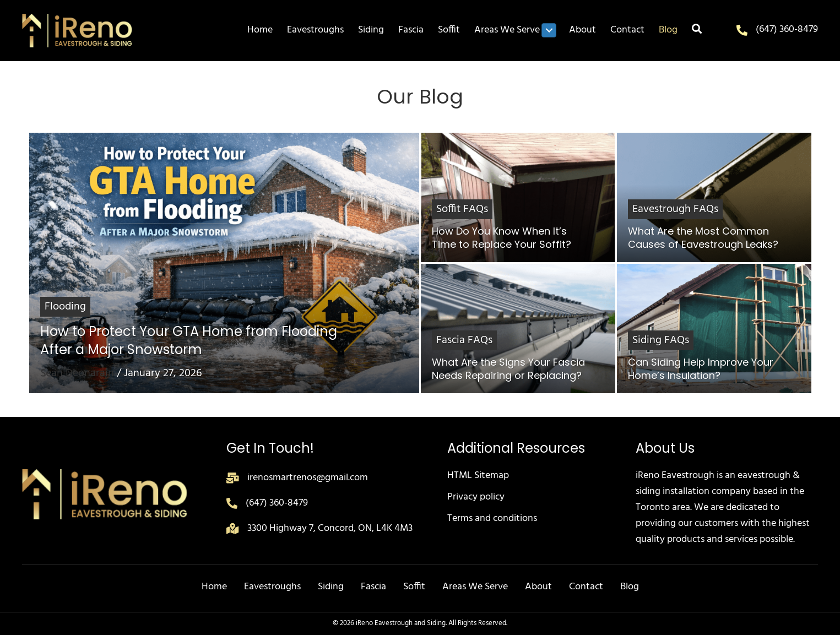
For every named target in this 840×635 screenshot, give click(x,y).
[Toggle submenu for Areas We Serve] (549, 30)
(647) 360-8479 (787, 29)
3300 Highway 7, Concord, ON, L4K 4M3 (330, 528)
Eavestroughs (272, 587)
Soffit (414, 587)
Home (214, 587)
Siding (331, 587)
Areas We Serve (475, 587)
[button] (697, 31)
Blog (630, 587)
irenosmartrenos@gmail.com (308, 478)
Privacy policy (476, 497)
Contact (586, 587)
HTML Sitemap (478, 476)
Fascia (373, 587)
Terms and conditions (492, 519)
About (538, 587)
